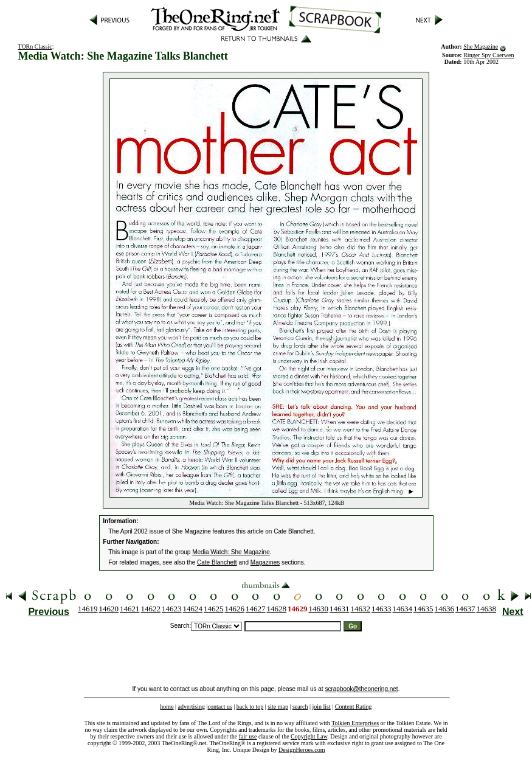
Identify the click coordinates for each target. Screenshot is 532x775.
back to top (250, 707)
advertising (192, 707)
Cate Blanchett (217, 562)
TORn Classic (35, 47)
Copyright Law (309, 736)
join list (321, 707)
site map (278, 707)
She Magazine (481, 47)
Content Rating (354, 707)
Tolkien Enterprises (355, 723)
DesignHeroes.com (302, 750)
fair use (248, 736)
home (167, 707)
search (300, 707)
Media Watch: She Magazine (231, 552)
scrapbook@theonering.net (361, 689)
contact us (220, 707)
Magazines (265, 562)
